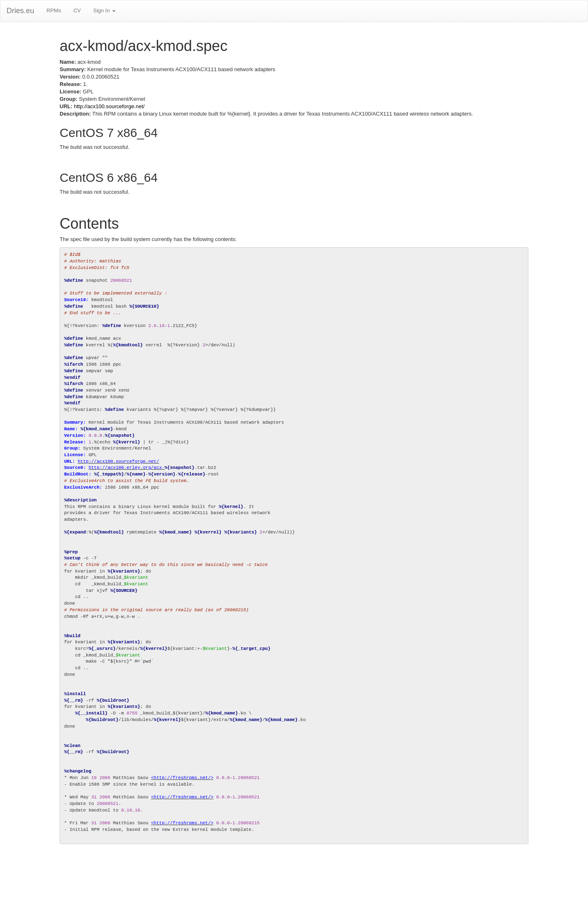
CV (77, 10)
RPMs (54, 10)
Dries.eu (20, 11)
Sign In (104, 10)
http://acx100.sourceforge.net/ (109, 106)
